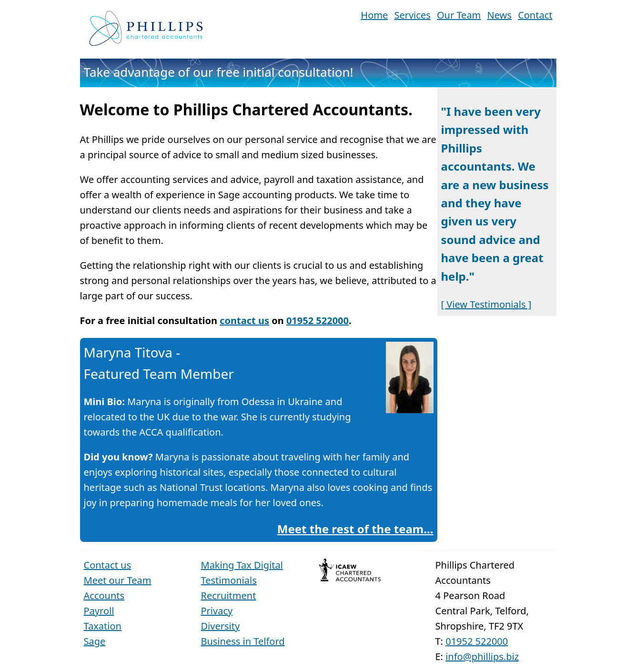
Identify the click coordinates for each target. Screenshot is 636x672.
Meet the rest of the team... (355, 529)
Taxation (103, 626)
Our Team (459, 15)
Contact (535, 15)
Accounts (104, 596)
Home (374, 15)
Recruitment (229, 596)
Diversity (221, 626)
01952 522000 (318, 321)
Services (412, 15)
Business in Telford (243, 641)
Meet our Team (118, 580)
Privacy (217, 611)
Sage (95, 641)
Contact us (108, 565)
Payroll (99, 611)
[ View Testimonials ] (486, 304)
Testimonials (229, 580)
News (500, 15)
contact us (244, 321)
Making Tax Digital (242, 565)
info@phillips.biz (482, 657)
